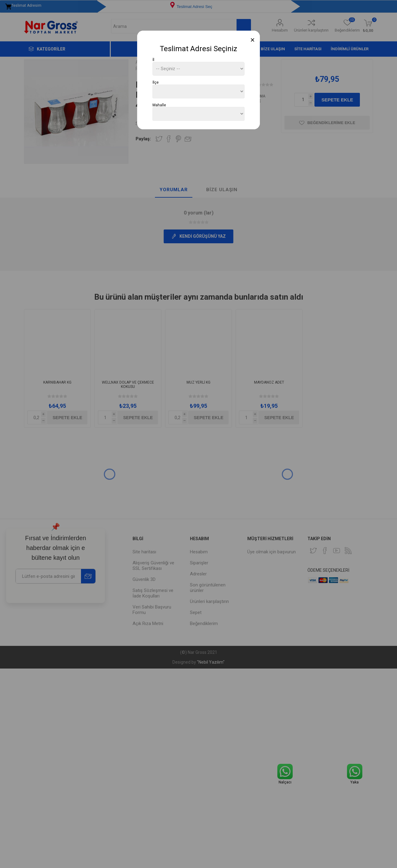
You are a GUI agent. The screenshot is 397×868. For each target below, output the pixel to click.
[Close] (253, 40)
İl (153, 60)
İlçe (156, 82)
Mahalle (159, 105)
